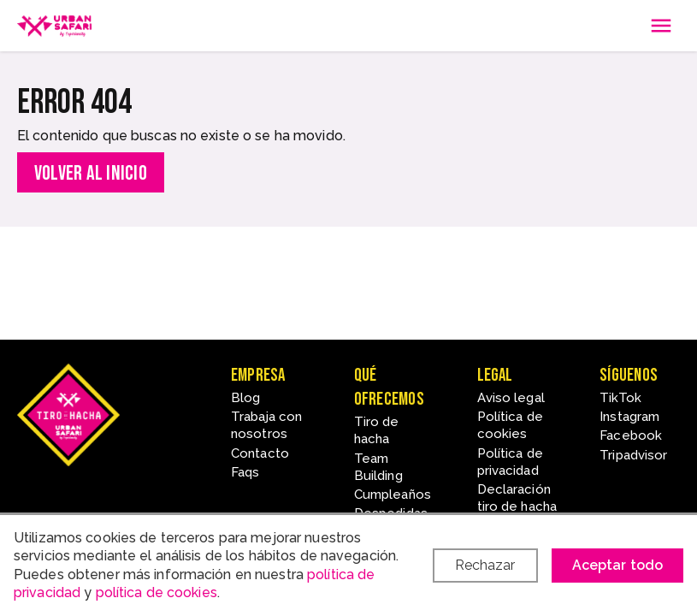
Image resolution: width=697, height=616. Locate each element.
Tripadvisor (633, 455)
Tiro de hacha (377, 430)
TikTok (620, 398)
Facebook (631, 435)
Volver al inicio (91, 173)
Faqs (245, 472)
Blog (245, 398)
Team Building (378, 467)
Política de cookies (510, 425)
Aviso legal (511, 398)
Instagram (629, 417)
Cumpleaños (393, 495)
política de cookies (157, 592)
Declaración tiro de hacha (517, 498)
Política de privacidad (510, 462)
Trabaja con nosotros (266, 425)
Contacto (260, 453)
